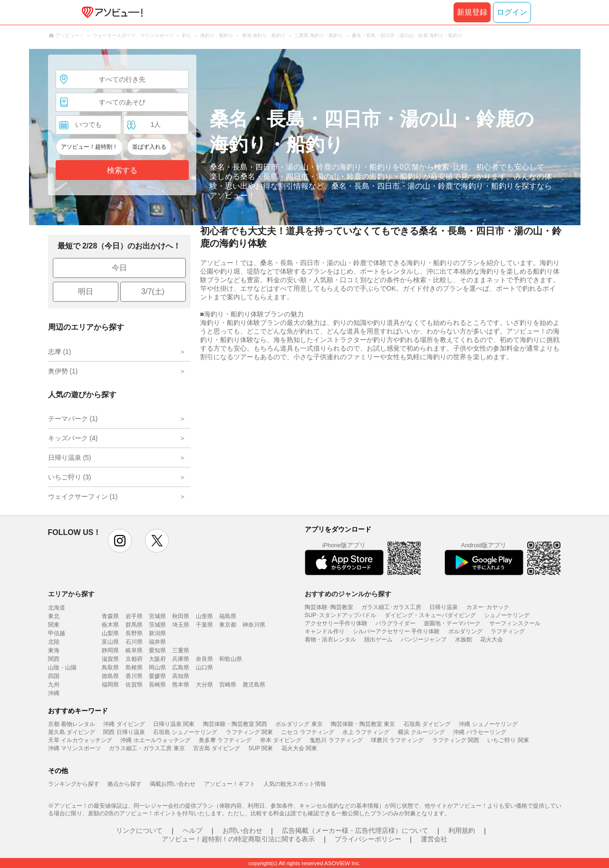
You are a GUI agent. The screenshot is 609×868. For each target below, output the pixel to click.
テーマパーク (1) (73, 419)
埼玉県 (181, 625)
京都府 (134, 659)
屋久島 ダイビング (72, 732)
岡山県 (157, 668)
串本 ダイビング (281, 740)
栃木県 (110, 625)
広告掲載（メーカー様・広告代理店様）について (355, 830)
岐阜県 (134, 650)
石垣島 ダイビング (427, 724)
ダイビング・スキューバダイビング (430, 615)
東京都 (228, 625)
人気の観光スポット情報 (295, 784)
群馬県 (134, 625)
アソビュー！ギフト (230, 784)
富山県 (110, 642)
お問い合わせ (242, 830)
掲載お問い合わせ (173, 784)
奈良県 (204, 659)
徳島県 (110, 676)
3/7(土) (153, 291)
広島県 (181, 668)
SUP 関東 (261, 748)
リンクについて (139, 830)
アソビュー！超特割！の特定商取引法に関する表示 (238, 839)
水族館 (464, 639)
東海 (54, 650)
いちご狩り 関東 (508, 740)
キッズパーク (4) (73, 438)
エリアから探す (71, 594)
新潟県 (157, 633)
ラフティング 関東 (249, 732)
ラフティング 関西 (456, 740)
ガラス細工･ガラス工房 (391, 607)
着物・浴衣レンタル (330, 639)
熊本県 (181, 685)
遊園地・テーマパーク (452, 623)
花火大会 (492, 639)
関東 (54, 625)
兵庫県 (181, 659)
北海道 (57, 608)
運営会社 (434, 839)
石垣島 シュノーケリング (185, 732)
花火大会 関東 (299, 748)
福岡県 (110, 685)
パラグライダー (396, 623)
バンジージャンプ (424, 639)
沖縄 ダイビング (124, 724)
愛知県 (157, 650)
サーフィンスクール (515, 623)
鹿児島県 (254, 685)
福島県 (228, 616)
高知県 (181, 676)
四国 (54, 676)
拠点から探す (125, 784)
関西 (54, 659)
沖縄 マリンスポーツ (74, 748)
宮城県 (157, 616)
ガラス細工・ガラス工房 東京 (147, 748)
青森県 (110, 616)
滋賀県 (110, 659)
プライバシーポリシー (368, 839)
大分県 (204, 685)
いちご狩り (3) (70, 477)
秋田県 (181, 616)
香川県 (134, 676)
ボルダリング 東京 (299, 724)
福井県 (157, 642)
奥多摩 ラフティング (225, 740)
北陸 (54, 642)
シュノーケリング (507, 615)
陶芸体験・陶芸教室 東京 (363, 724)
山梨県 (110, 633)
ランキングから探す (74, 784)
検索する (122, 170)
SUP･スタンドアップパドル (341, 615)
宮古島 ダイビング (217, 748)
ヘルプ (193, 830)
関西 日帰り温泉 (124, 732)
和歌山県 (231, 659)
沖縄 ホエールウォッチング (155, 740)
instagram (120, 541)
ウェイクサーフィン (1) (83, 496)
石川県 (134, 642)
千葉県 (204, 625)
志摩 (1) (60, 352)
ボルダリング (465, 631)
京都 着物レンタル (72, 724)
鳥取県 (110, 668)
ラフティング (508, 631)
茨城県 (157, 625)
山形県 (204, 616)
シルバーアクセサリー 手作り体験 (396, 631)
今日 (119, 268)
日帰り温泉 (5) (70, 458)
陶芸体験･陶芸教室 (329, 607)
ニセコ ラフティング (307, 732)
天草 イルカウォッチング (80, 740)
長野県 (134, 633)
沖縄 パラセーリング (479, 732)
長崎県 (157, 685)
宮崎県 (228, 685)
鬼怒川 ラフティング (336, 740)
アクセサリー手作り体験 (336, 623)
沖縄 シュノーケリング (488, 724)
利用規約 (462, 830)
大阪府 (157, 659)
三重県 (181, 650)
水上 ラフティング (366, 732)
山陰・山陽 (62, 668)
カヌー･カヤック (488, 607)
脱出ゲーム (378, 639)
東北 (54, 616)
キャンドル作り (325, 631)
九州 (54, 685)
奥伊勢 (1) (63, 371)
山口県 (204, 668)
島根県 (134, 668)
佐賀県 (134, 685)
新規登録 (472, 12)
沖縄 (54, 693)
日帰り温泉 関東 (174, 724)
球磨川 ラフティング (397, 740)
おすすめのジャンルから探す (348, 594)
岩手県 (134, 616)
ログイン (512, 12)
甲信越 (57, 633)
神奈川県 (254, 625)
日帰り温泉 (444, 607)
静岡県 (110, 650)
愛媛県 (157, 676)
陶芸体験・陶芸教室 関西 (235, 724)
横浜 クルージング (421, 732)
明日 (86, 291)
